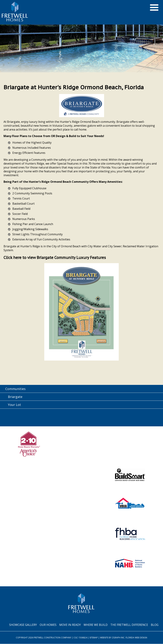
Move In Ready (70, 625)
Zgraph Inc (118, 638)
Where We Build (96, 625)
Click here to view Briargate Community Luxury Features (56, 258)
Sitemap (94, 638)
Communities (15, 389)
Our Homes (48, 625)
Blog (155, 625)
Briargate (15, 397)
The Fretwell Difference (129, 625)
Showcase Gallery (23, 625)
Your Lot (14, 405)
